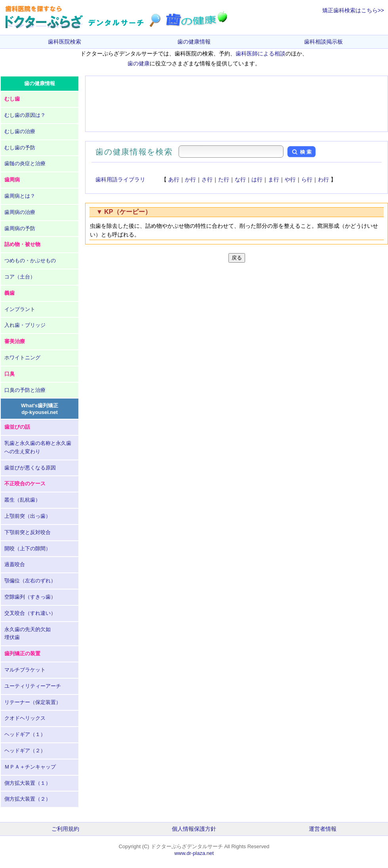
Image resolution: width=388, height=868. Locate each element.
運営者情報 (323, 829)
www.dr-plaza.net (194, 853)
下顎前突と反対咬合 (28, 532)
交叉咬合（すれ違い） (30, 613)
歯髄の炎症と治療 (25, 163)
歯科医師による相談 (261, 53)
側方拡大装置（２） (28, 799)
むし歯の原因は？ (25, 115)
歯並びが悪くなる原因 (30, 468)
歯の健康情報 (194, 42)
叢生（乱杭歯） (22, 500)
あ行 (174, 179)
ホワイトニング (22, 358)
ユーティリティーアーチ (33, 686)
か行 (190, 179)
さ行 (207, 179)
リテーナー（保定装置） (33, 702)
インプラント (20, 309)
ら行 (307, 179)
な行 (240, 179)
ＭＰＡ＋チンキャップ (30, 767)
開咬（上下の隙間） (28, 548)
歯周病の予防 (20, 228)
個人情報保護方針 (194, 829)
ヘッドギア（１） (25, 734)
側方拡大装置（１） (28, 783)
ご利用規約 (65, 829)
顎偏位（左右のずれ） (30, 581)
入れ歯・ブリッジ (25, 325)
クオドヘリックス (25, 718)
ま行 (274, 179)
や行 (290, 179)
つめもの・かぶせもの (30, 260)
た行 (224, 179)
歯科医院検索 (65, 42)
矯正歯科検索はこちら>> (353, 10)
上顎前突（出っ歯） (28, 516)
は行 (257, 179)
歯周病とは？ (20, 196)
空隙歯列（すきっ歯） (30, 597)
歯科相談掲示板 (323, 42)
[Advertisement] (237, 104)
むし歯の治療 (20, 131)
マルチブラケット (25, 670)
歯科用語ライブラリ (120, 179)
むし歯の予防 (20, 148)
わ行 (323, 179)
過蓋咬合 (15, 564)
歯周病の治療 (20, 212)
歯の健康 (139, 63)
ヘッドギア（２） (25, 751)
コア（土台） (20, 277)
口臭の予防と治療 (25, 390)
